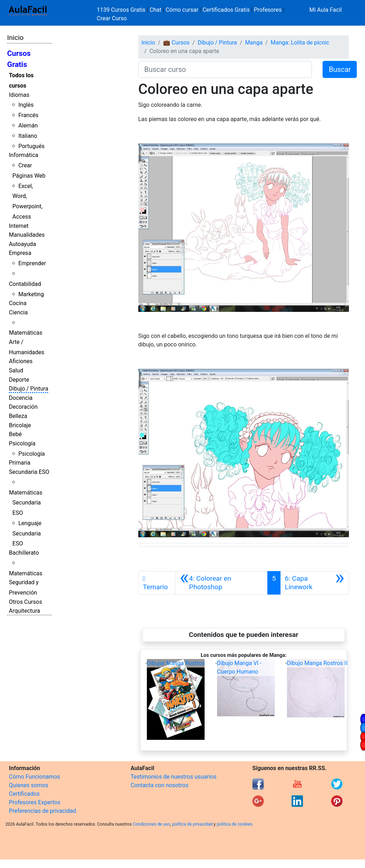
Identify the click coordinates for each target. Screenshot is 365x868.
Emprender (32, 263)
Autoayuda (22, 244)
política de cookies (235, 824)
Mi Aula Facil (326, 10)
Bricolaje (20, 425)
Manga (254, 43)
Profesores (268, 10)
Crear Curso (112, 18)
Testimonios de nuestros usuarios (173, 777)
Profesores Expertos (35, 802)
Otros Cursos (25, 602)
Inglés (26, 105)
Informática (24, 155)
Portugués (31, 146)
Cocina (18, 303)
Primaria (20, 463)
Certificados (24, 794)
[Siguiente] (315, 583)
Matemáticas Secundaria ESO (26, 503)
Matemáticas (26, 333)
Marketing (31, 294)
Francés (28, 115)
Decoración (23, 407)
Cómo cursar (182, 10)
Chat (156, 10)
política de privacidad (192, 824)
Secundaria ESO (29, 472)
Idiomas (19, 95)
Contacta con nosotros (159, 785)
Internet (19, 226)
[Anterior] (221, 583)
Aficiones (21, 361)
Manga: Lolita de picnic (300, 43)
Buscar (340, 69)
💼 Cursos (176, 43)
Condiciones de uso (152, 824)
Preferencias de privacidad (43, 811)
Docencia (21, 398)
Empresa (20, 253)
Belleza (18, 416)
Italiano (28, 136)
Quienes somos (29, 785)
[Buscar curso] (225, 69)
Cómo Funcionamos (34, 777)
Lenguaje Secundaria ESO (27, 534)
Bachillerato (24, 553)
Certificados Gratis (226, 10)
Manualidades (27, 235)
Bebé (15, 434)
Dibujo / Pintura (29, 389)
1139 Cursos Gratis (122, 10)
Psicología (22, 443)
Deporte (19, 380)
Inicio (15, 38)
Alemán (28, 126)
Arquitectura (24, 611)
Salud (16, 370)
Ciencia (18, 312)
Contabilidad (25, 284)
